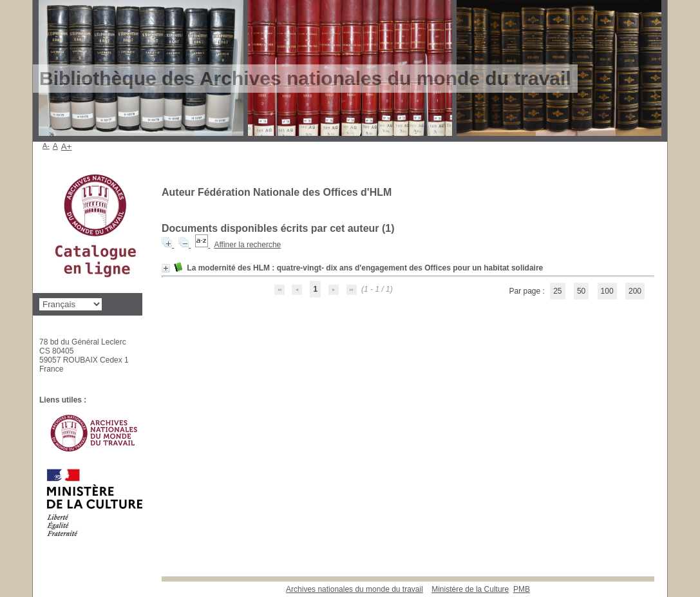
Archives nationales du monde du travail (355, 589)
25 (557, 291)
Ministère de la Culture (470, 589)
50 (581, 291)
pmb (522, 589)
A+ (67, 147)
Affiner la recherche (247, 245)
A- (46, 146)
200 (635, 291)
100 (607, 291)
